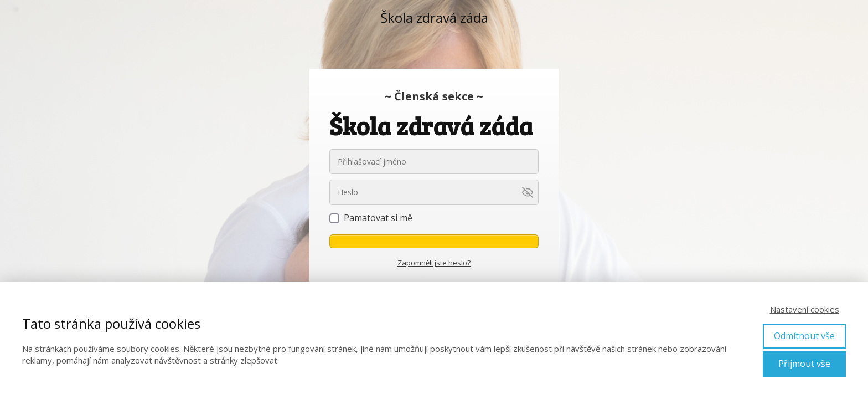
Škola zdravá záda (434, 18)
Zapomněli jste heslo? (434, 263)
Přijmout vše (804, 364)
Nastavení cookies (805, 309)
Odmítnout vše (804, 336)
